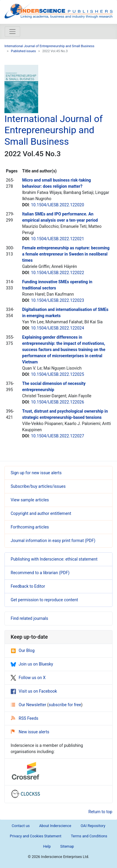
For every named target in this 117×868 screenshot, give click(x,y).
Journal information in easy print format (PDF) (53, 541)
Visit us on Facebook (34, 691)
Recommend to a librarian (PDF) (40, 573)
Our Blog (23, 650)
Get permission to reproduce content (44, 600)
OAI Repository (93, 826)
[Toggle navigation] (12, 32)
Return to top (101, 812)
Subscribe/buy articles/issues (38, 486)
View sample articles (30, 500)
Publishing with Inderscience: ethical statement (54, 559)
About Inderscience (55, 826)
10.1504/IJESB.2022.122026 (57, 402)
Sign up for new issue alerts (36, 473)
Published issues (23, 51)
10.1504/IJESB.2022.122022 (57, 273)
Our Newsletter (29, 705)
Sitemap (67, 846)
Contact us (21, 826)
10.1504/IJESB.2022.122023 (57, 300)
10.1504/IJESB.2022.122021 (57, 239)
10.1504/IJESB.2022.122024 (57, 328)
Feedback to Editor (28, 586)
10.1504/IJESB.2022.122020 (57, 205)
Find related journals (29, 618)
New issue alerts (30, 732)
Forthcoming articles (30, 527)
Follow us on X (28, 678)
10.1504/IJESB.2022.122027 (57, 436)
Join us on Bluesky (32, 664)
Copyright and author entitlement (41, 513)
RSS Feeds (25, 718)
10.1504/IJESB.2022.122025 (57, 374)
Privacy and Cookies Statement (36, 836)
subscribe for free (65, 705)
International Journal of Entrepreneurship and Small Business (49, 46)
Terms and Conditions (89, 836)
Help (47, 846)
